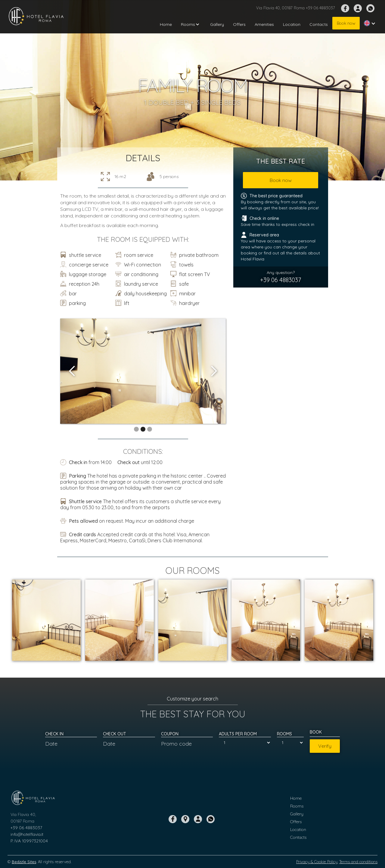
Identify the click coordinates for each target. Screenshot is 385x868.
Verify (325, 746)
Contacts (319, 24)
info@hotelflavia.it (27, 834)
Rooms (297, 806)
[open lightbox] (143, 371)
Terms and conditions (358, 862)
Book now (346, 23)
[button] (191, 24)
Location (292, 24)
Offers (239, 24)
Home (166, 24)
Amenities (264, 24)
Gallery (217, 24)
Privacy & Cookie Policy (317, 862)
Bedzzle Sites (24, 862)
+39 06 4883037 (26, 828)
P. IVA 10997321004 (29, 841)
